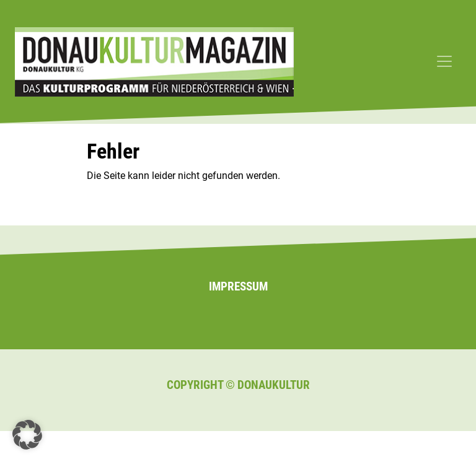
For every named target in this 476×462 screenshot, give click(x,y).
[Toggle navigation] (444, 61)
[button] (27, 435)
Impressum (238, 286)
